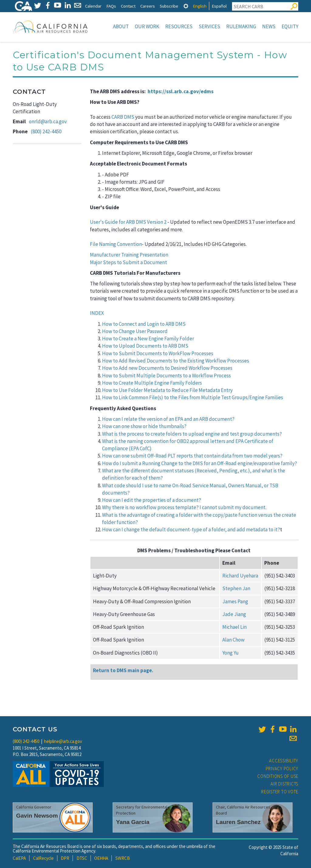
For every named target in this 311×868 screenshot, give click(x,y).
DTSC (82, 858)
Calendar (93, 6)
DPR (65, 858)
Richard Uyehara (240, 576)
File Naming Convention (116, 244)
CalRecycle (43, 858)
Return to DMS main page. (123, 670)
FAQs (111, 6)
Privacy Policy (282, 769)
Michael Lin (234, 627)
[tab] (186, 6)
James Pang (235, 601)
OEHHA (101, 858)
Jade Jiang (234, 614)
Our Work (147, 26)
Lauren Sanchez (238, 822)
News (269, 26)
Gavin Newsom (37, 816)
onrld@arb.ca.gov (48, 121)
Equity (290, 26)
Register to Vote (280, 792)
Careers (148, 6)
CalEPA (19, 858)
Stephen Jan (236, 588)
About (121, 26)
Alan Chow (233, 640)
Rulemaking (241, 26)
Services (209, 26)
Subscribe (169, 6)
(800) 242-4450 (46, 131)
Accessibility (284, 761)
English (200, 6)
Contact (128, 6)
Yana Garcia (133, 822)
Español (219, 6)
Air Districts (284, 784)
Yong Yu (231, 653)
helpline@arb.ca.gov (63, 741)
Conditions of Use (278, 776)
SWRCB (123, 858)
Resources (179, 26)
